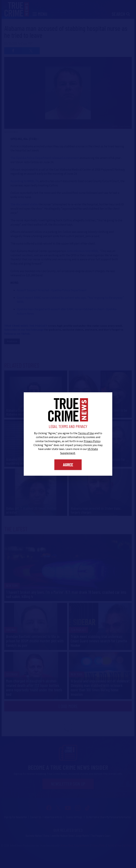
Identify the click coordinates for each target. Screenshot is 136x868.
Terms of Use (86, 433)
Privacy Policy (92, 441)
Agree (68, 465)
